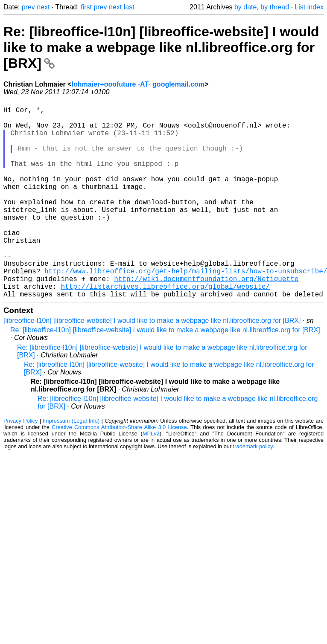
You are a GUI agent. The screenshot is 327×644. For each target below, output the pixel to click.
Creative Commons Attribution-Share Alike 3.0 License (119, 470)
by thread (275, 7)
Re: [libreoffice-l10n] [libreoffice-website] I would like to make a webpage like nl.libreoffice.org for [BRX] (161, 47)
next (43, 7)
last (129, 7)
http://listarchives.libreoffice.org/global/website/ (165, 327)
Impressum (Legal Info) (71, 463)
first (86, 7)
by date (245, 7)
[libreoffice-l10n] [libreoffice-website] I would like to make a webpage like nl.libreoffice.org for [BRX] (152, 363)
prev (28, 7)
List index (309, 7)
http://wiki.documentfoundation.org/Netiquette (206, 318)
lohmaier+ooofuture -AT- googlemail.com (138, 84)
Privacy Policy (20, 463)
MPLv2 (151, 476)
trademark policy (253, 489)
